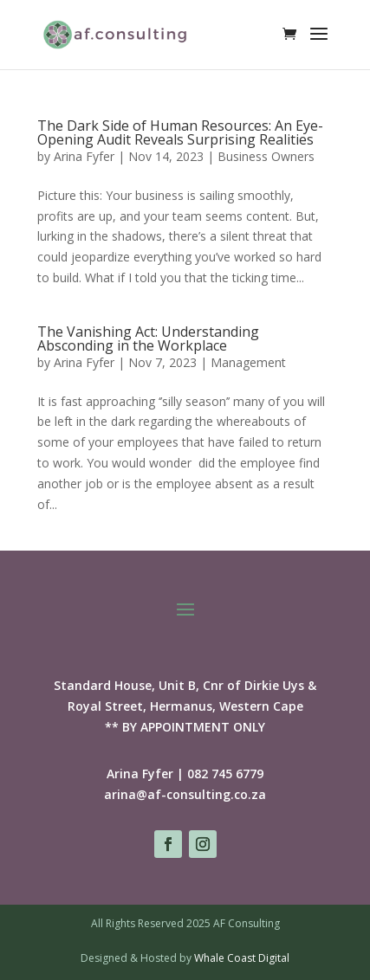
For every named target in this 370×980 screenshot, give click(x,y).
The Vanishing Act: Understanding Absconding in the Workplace (148, 338)
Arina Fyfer (84, 156)
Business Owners (266, 156)
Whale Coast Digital (242, 958)
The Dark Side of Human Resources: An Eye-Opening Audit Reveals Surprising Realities (180, 132)
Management (248, 362)
